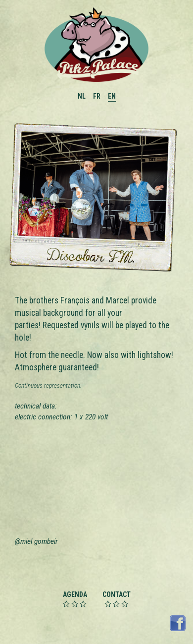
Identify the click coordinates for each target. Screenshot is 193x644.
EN (112, 96)
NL (82, 96)
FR (97, 96)
